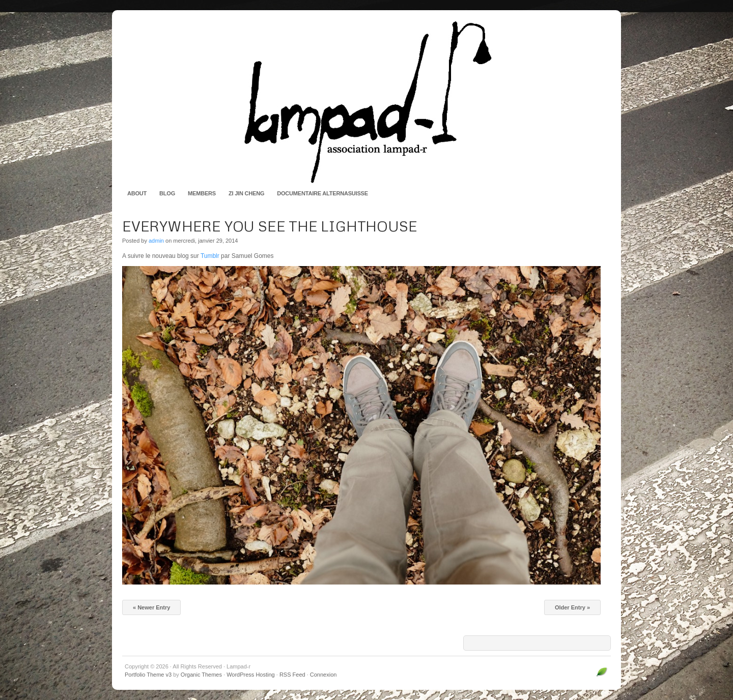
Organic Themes (201, 675)
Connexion (323, 675)
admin (156, 241)
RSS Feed (292, 675)
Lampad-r (366, 102)
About (137, 193)
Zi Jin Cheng (246, 193)
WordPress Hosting (251, 675)
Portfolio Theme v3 (148, 675)
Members (202, 193)
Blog (167, 193)
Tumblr (210, 256)
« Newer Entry (151, 607)
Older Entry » (572, 607)
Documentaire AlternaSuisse (322, 193)
